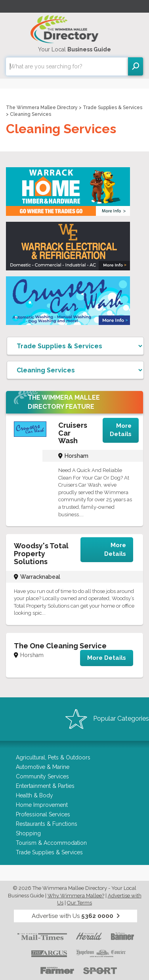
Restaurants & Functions (47, 824)
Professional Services (43, 814)
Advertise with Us (76, 916)
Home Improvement (42, 805)
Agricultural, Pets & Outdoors (53, 757)
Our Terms (79, 903)
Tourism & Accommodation (51, 843)
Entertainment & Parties (45, 786)
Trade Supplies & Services (113, 108)
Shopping (28, 833)
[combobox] (67, 66)
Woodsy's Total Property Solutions (41, 554)
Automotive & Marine (43, 767)
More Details (121, 430)
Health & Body (34, 795)
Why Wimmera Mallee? (76, 896)
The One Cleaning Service (60, 646)
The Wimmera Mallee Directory (42, 108)
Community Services (42, 776)
